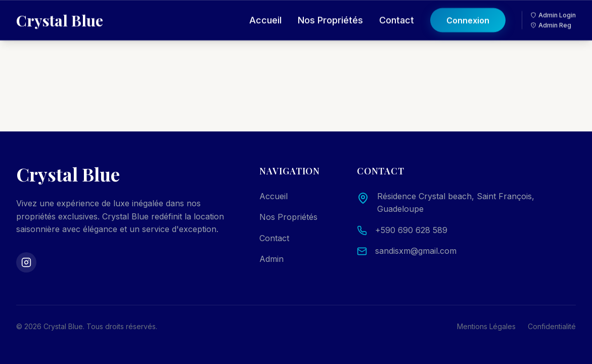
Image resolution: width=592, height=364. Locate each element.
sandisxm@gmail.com (416, 251)
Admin (271, 259)
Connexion (468, 13)
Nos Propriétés (330, 13)
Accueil (265, 13)
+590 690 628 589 (411, 230)
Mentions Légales (486, 326)
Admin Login (553, 8)
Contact (397, 13)
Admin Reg (551, 18)
